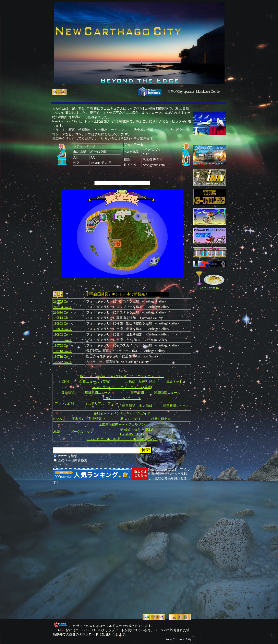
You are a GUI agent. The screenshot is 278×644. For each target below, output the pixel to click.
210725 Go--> (63, 302)
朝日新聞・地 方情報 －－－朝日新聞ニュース (156, 406)
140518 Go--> (63, 318)
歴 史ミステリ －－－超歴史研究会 (145, 419)
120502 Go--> (63, 362)
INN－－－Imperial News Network (103, 376)
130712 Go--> (63, 357)
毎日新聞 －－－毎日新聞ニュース (86, 393)
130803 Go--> (63, 324)
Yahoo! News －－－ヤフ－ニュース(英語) (122, 387)
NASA (58, 419)
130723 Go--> (63, 346)
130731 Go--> (63, 340)
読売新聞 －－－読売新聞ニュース (156, 393)
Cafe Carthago (209, 288)
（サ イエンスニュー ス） (146, 376)
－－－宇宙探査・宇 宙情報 (82, 419)
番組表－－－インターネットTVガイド (122, 413)
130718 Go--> (63, 351)
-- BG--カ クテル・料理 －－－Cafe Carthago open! (122, 439)
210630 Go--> (63, 313)
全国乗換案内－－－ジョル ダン (122, 424)
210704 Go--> (63, 307)
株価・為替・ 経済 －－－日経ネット (156, 382)
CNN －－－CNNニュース (122, 398)
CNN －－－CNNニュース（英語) (86, 382)
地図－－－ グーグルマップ (73, 432)
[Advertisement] (106, 547)
